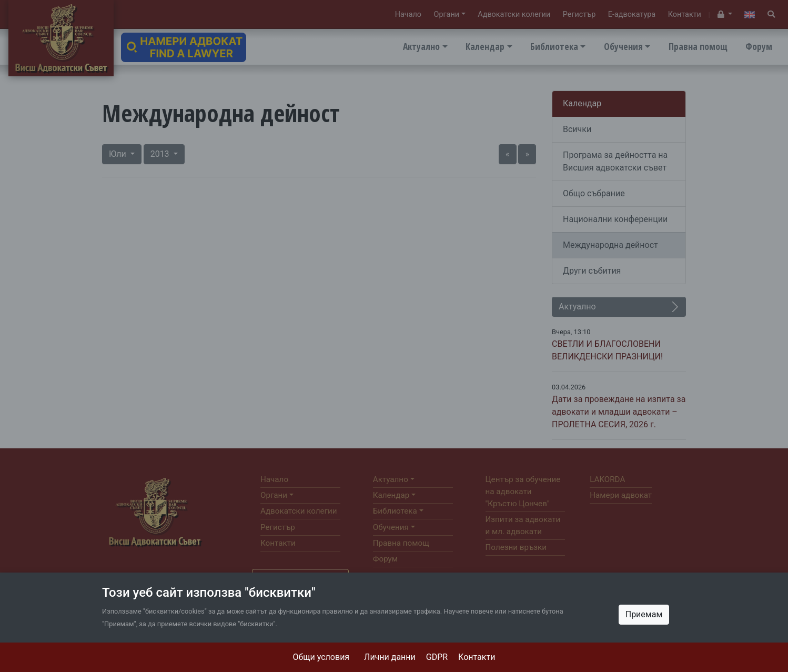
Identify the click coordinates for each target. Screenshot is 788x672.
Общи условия (321, 657)
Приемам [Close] (644, 614)
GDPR (437, 657)
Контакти (477, 657)
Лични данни (390, 657)
